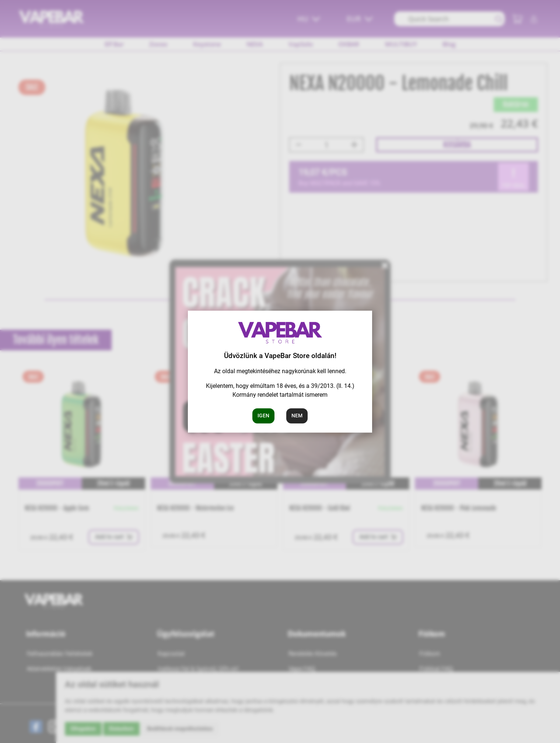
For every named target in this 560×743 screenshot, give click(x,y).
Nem (297, 416)
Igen (263, 416)
